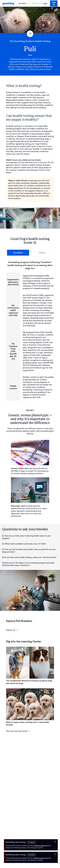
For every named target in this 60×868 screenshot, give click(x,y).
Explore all (12, 630)
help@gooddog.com (41, 846)
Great (42, 253)
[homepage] (8, 3)
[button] (35, 243)
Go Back (31, 842)
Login (45, 3)
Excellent (18, 253)
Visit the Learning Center (19, 731)
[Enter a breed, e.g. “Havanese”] (39, 3)
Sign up (54, 3)
